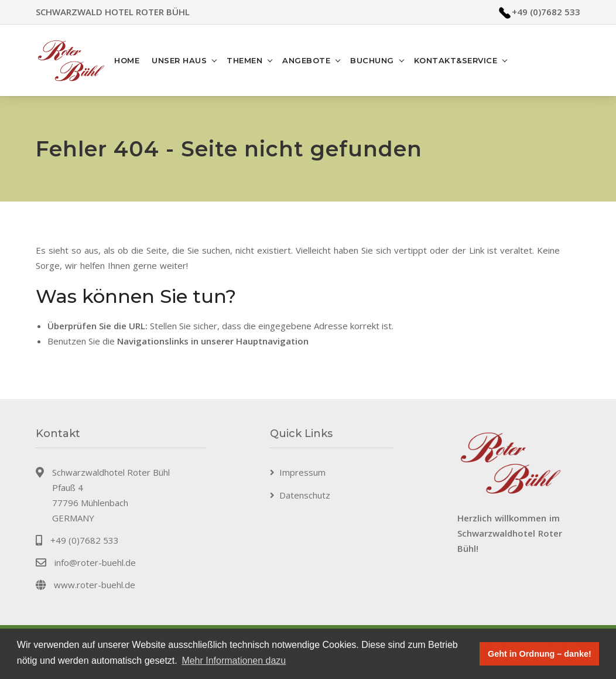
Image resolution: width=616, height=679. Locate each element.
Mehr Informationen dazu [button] (234, 661)
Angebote (306, 60)
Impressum (302, 472)
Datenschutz (305, 495)
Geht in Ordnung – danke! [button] (540, 654)
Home (127, 60)
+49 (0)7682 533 (546, 12)
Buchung (372, 60)
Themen (244, 60)
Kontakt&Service (456, 60)
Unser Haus (179, 60)
